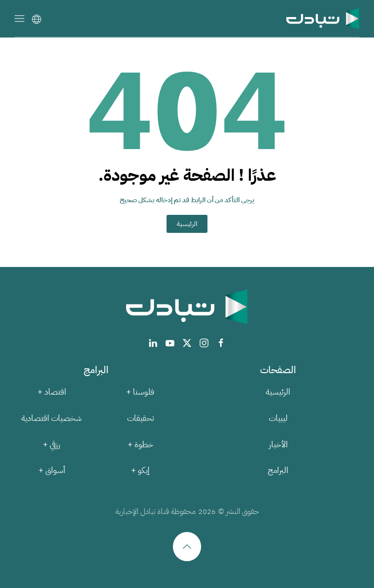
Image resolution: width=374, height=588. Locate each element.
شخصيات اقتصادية (52, 418)
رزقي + (52, 445)
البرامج (278, 470)
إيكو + (140, 470)
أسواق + (52, 470)
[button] (19, 18)
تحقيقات (140, 418)
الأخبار (278, 445)
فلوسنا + (140, 392)
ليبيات (278, 418)
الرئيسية (187, 224)
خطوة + (140, 445)
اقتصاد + (52, 392)
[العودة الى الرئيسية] (323, 18)
